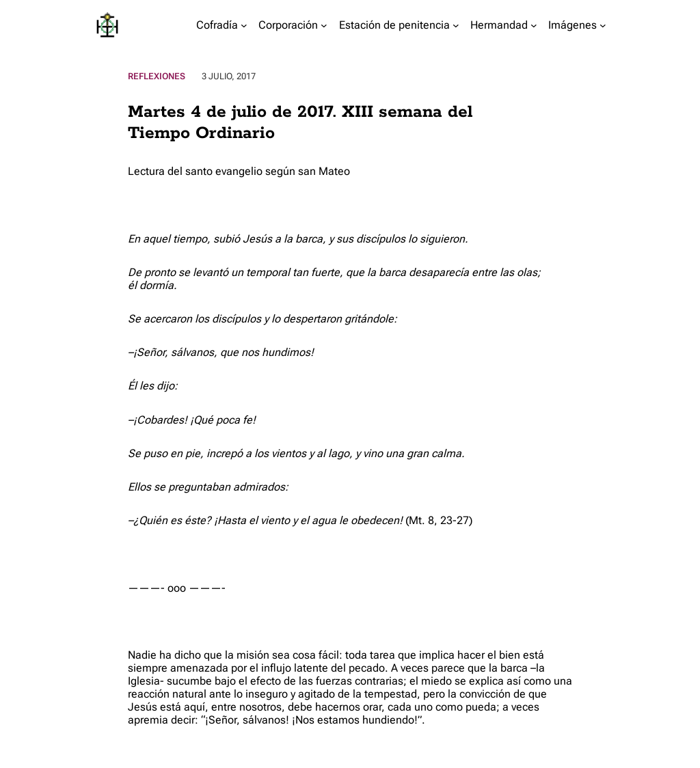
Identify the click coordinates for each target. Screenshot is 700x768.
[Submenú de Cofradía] (244, 25)
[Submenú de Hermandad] (534, 25)
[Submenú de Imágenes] (603, 25)
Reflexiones (157, 76)
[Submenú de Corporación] (324, 25)
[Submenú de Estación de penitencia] (456, 25)
